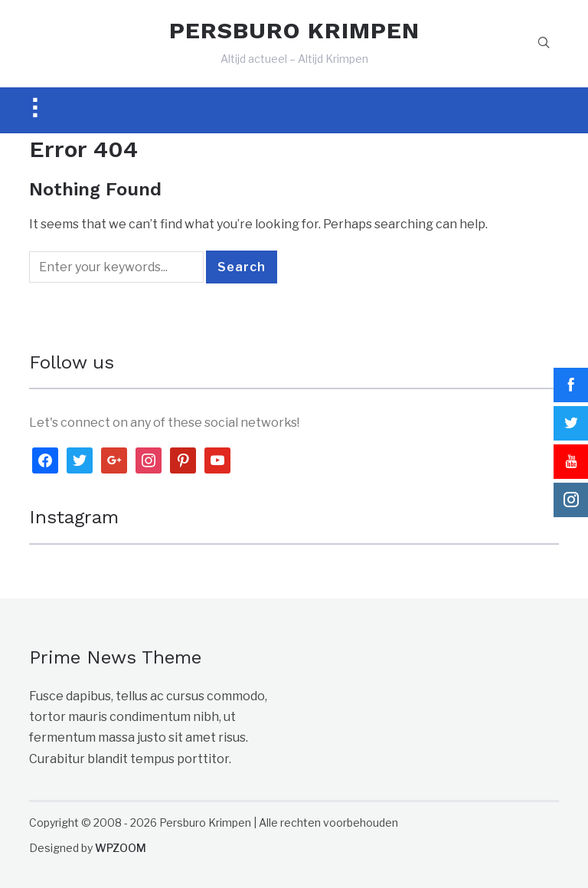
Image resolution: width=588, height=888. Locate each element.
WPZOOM (121, 848)
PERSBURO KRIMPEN (294, 30)
